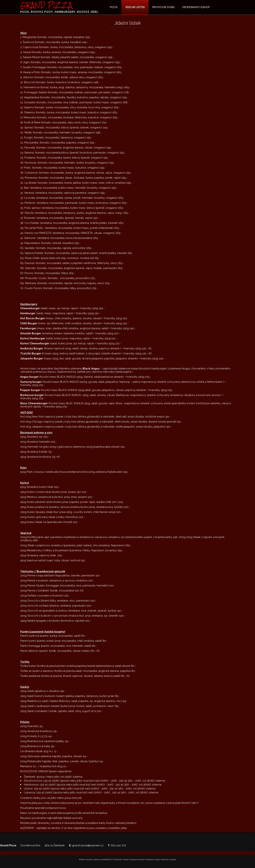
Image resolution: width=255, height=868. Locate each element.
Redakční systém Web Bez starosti (161, 859)
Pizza (114, 7)
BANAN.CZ (108, 859)
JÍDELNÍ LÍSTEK (135, 7)
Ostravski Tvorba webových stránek (129, 859)
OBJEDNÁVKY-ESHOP (196, 7)
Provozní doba (163, 7)
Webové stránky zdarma (89, 859)
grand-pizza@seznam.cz (88, 845)
